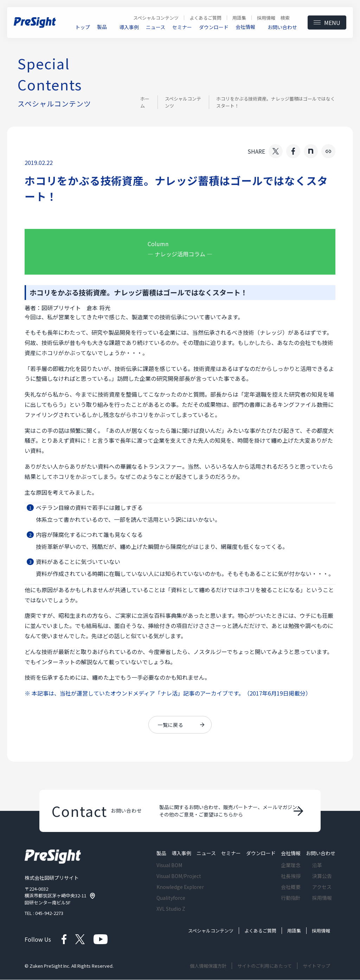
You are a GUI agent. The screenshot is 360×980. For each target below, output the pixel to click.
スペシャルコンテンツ (183, 102)
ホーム (145, 102)
